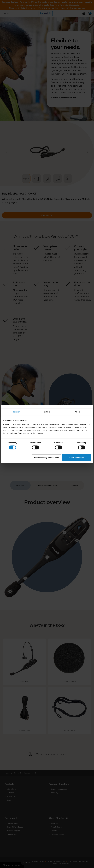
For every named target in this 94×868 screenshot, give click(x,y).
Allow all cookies (77, 458)
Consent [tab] (16, 412)
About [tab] (78, 412)
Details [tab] (47, 412)
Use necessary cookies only (47, 458)
